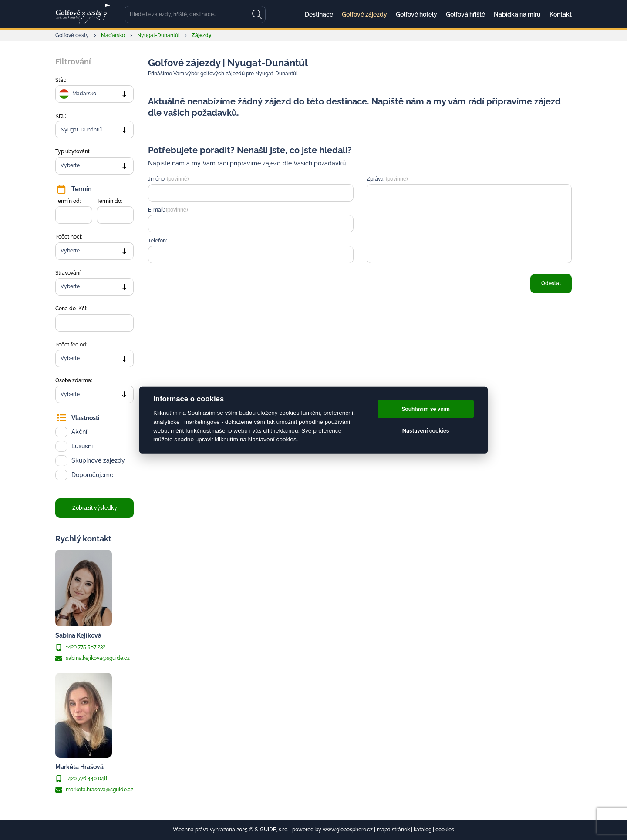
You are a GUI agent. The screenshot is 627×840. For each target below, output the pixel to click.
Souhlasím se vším (426, 409)
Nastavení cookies (426, 431)
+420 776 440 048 (81, 779)
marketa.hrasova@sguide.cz (94, 790)
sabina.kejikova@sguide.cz (93, 659)
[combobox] (94, 94)
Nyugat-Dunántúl (158, 35)
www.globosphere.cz (348, 830)
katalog (423, 830)
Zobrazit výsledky (95, 508)
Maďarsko (113, 35)
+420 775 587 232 (80, 647)
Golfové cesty (72, 35)
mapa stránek (393, 830)
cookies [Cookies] (445, 830)
